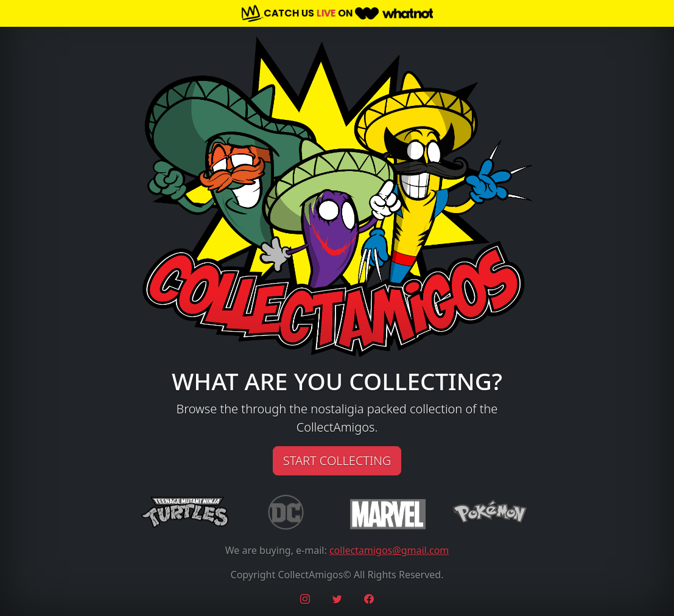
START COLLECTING (337, 460)
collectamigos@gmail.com (389, 550)
